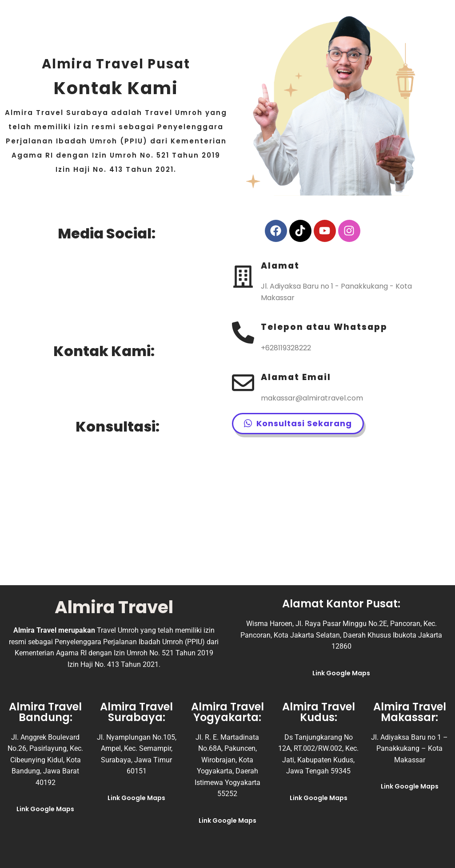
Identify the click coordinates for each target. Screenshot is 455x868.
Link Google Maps (341, 673)
